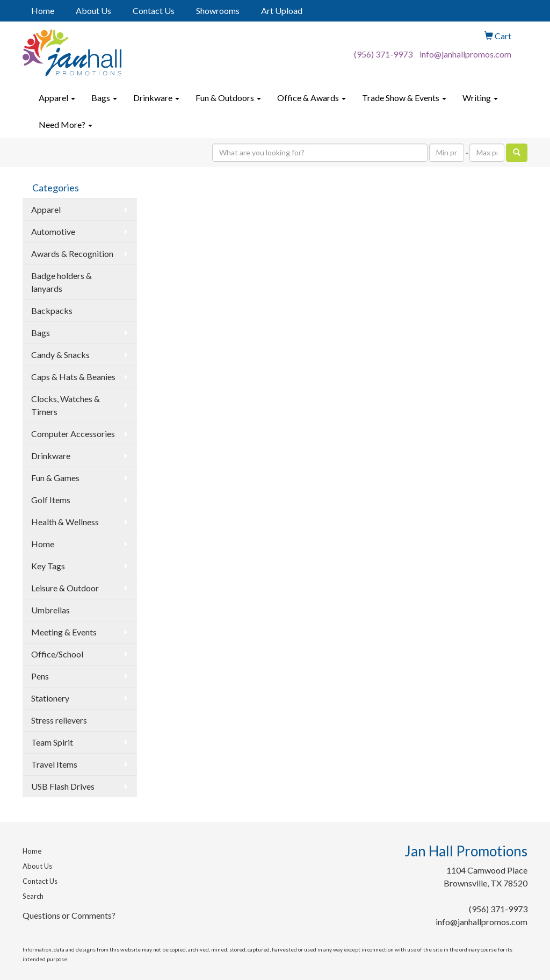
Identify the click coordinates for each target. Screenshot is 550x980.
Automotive (53, 231)
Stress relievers (59, 720)
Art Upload (282, 10)
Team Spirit (52, 742)
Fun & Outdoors (228, 98)
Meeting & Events (64, 632)
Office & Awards (312, 98)
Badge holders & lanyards (61, 282)
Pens (40, 676)
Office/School (57, 654)
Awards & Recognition (72, 253)
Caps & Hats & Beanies (73, 377)
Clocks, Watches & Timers (66, 405)
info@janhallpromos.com (465, 54)
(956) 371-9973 (383, 54)
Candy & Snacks (60, 355)
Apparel (57, 98)
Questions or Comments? (69, 915)
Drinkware (156, 98)
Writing (480, 98)
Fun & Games (55, 478)
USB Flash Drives (63, 786)
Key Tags (48, 566)
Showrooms (218, 10)
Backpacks (52, 310)
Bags (104, 98)
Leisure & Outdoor (65, 588)
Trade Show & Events (404, 98)
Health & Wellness (65, 522)
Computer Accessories (73, 434)
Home (43, 10)
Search (33, 896)
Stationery (50, 698)
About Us (93, 10)
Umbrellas (50, 610)
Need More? (66, 124)
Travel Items (54, 764)
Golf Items (51, 500)
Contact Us (154, 10)
